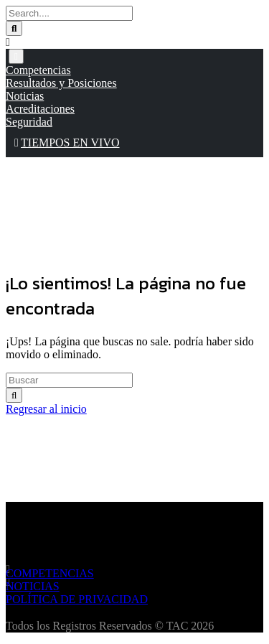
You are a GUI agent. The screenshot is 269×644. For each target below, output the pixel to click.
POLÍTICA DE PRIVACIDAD (77, 599)
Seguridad (29, 122)
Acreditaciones (40, 109)
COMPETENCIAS (50, 573)
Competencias (38, 70)
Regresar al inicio (46, 409)
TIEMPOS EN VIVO (67, 143)
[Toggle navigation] (16, 56)
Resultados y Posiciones (61, 83)
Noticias (25, 96)
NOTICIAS (33, 586)
